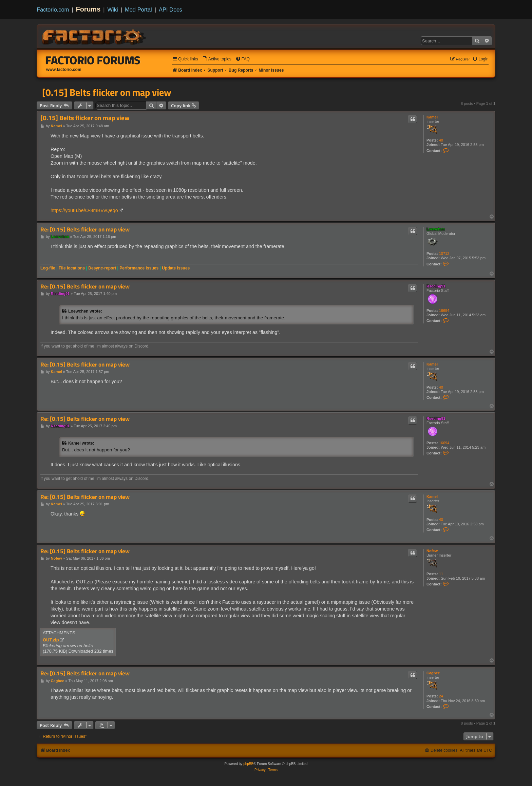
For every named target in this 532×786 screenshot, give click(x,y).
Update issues (176, 268)
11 (441, 574)
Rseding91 (436, 286)
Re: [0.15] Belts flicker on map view (85, 230)
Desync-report (102, 268)
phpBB (248, 764)
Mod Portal (138, 10)
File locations (72, 268)
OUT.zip (51, 640)
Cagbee (433, 673)
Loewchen (436, 229)
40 (441, 140)
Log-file (48, 268)
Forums (88, 9)
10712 (444, 254)
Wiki (113, 10)
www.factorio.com (64, 70)
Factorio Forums (93, 60)
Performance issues (139, 268)
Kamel (432, 117)
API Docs (170, 10)
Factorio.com (53, 10)
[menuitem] (217, 59)
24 (441, 696)
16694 (444, 311)
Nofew (432, 551)
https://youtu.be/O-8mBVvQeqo (84, 210)
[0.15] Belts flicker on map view (107, 92)
